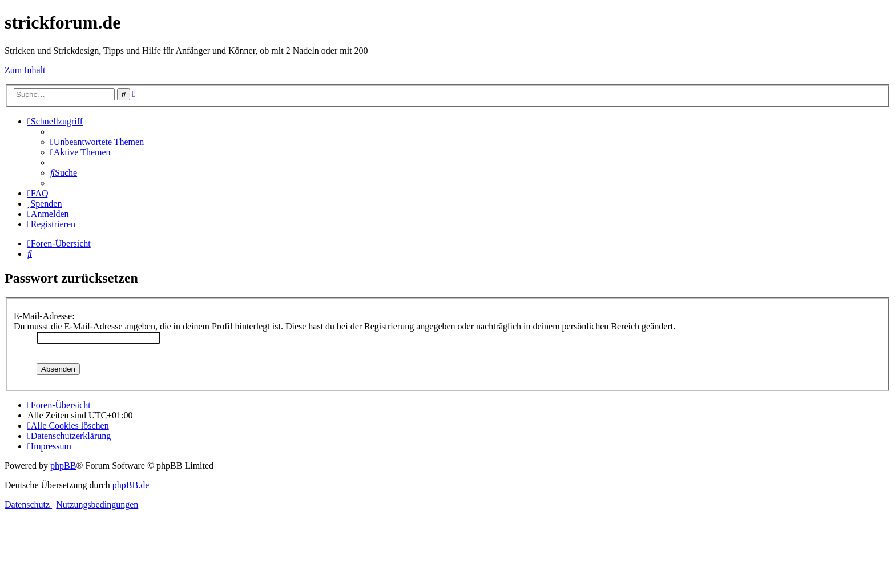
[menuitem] (97, 142)
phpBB (63, 466)
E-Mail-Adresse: (44, 316)
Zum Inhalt (25, 70)
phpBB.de (131, 485)
